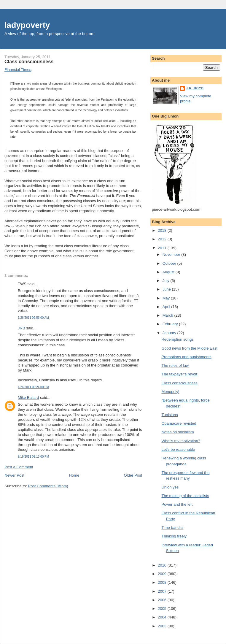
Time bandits (172, 528)
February (171, 324)
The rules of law (175, 365)
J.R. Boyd (195, 88)
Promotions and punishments (186, 357)
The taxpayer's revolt (179, 374)
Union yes (170, 487)
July (167, 281)
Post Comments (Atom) (48, 486)
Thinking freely (174, 536)
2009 (163, 574)
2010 (163, 565)
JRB (22, 328)
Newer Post (14, 475)
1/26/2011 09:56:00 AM (33, 318)
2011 (163, 248)
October (170, 263)
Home (74, 475)
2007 (163, 591)
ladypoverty (27, 25)
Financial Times (18, 70)
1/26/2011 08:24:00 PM (33, 387)
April (167, 307)
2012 (163, 239)
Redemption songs (177, 339)
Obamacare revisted (179, 423)
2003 (163, 626)
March (168, 315)
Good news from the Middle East (189, 348)
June (167, 289)
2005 (163, 609)
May (167, 298)
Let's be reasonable (178, 449)
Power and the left (177, 504)
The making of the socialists (185, 496)
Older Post (133, 475)
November (172, 254)
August (169, 272)
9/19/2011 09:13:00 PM (33, 457)
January (170, 333)
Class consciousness (29, 61)
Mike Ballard (28, 398)
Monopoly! (170, 392)
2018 (163, 230)
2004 (163, 617)
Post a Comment (19, 467)
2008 (163, 582)
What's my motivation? (181, 441)
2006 (163, 600)
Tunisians (169, 415)
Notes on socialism (178, 432)
